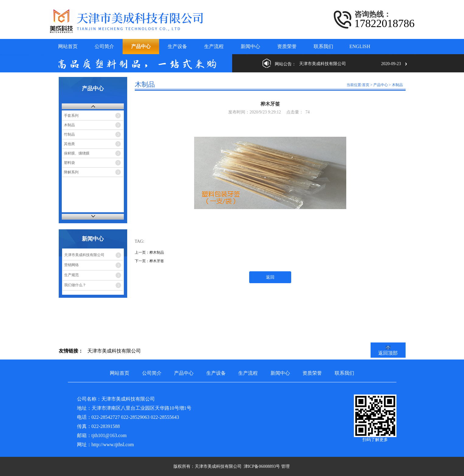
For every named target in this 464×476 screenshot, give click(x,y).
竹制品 (69, 134)
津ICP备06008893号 (262, 466)
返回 (270, 277)
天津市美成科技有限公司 (84, 255)
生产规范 (72, 275)
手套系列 (71, 116)
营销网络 (72, 265)
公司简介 (152, 373)
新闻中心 (280, 373)
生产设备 (216, 373)
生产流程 (248, 373)
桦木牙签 (157, 261)
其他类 (69, 144)
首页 (366, 85)
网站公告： (285, 64)
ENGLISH (360, 46)
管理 (285, 466)
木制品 (69, 125)
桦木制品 (157, 252)
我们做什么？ (75, 285)
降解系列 (71, 172)
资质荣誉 (312, 373)
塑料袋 (69, 163)
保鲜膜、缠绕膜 (77, 153)
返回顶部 (388, 353)
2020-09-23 (391, 64)
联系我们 (344, 373)
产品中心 (381, 85)
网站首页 (120, 373)
